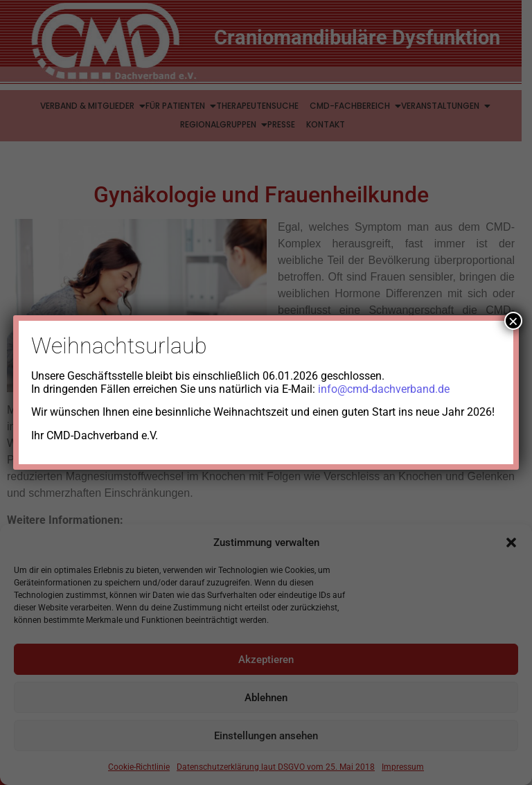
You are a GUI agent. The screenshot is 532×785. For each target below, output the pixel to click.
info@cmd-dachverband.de (384, 389)
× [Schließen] (513, 321)
